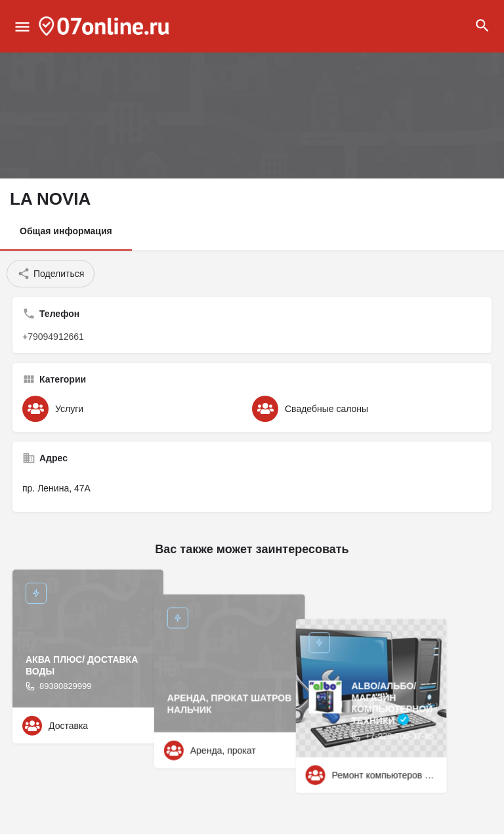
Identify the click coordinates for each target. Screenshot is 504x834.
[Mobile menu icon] (22, 27)
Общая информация (66, 231)
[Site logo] (106, 26)
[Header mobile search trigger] (482, 26)
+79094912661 (53, 337)
